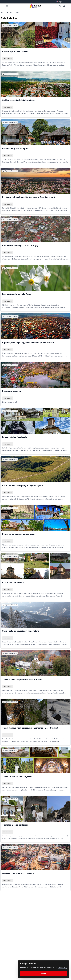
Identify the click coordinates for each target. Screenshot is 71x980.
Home (6, 12)
